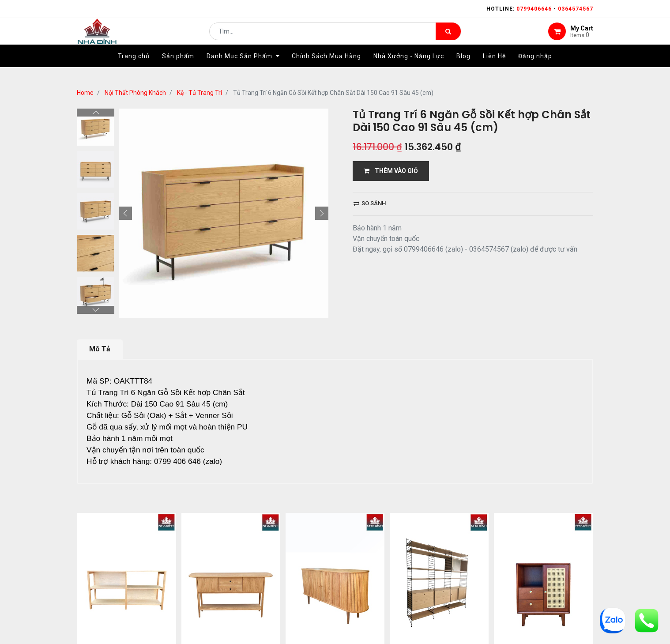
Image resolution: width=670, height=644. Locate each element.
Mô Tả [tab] (100, 349)
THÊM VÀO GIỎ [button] (391, 171)
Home (85, 93)
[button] (125, 213)
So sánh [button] (370, 203)
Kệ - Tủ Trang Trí (199, 93)
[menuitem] (134, 69)
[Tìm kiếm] (448, 38)
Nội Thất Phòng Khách (135, 93)
